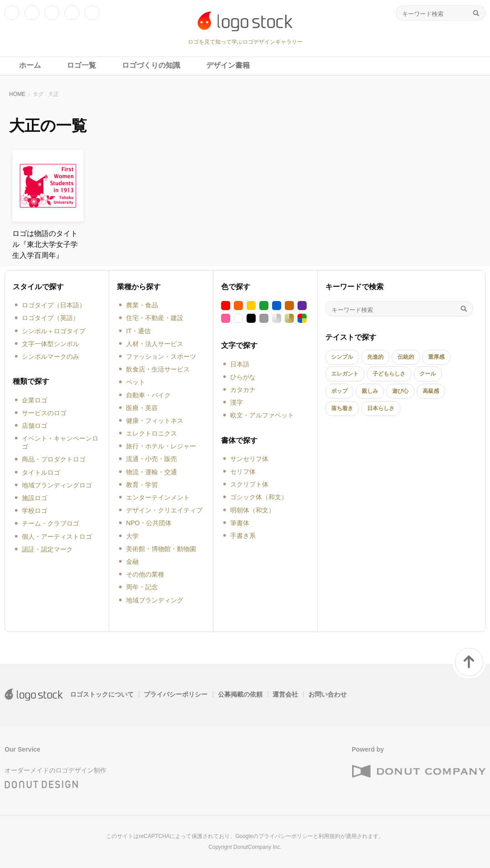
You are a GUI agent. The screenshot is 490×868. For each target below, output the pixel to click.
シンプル (342, 357)
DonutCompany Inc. (258, 847)
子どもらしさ (389, 374)
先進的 (375, 357)
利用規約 (329, 836)
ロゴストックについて (102, 694)
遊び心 (400, 391)
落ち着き (342, 408)
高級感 (431, 391)
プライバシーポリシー (176, 694)
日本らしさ (381, 408)
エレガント (345, 374)
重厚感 (436, 357)
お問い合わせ (328, 694)
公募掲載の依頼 (240, 694)
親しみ (370, 391)
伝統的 (406, 357)
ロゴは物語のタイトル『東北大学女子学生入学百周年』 (45, 244)
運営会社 (285, 694)
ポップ (339, 391)
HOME (17, 94)
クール (428, 374)
